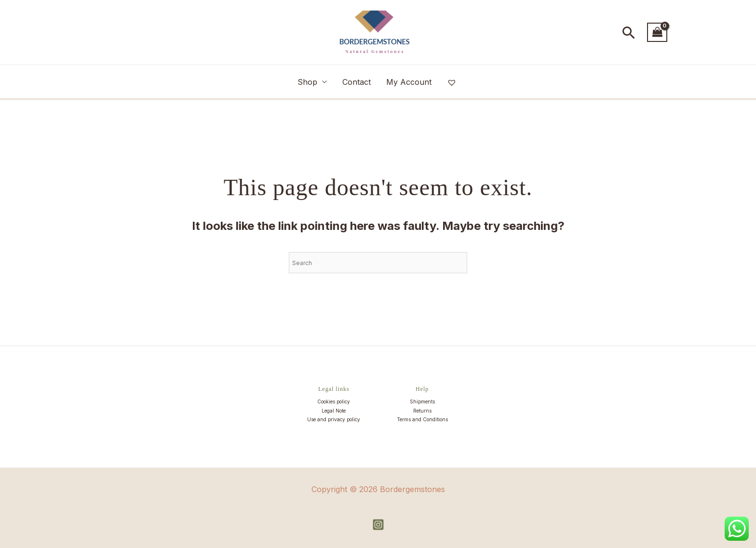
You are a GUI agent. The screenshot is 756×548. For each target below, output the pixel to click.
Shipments (422, 401)
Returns (422, 411)
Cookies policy (334, 401)
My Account (409, 82)
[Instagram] (378, 525)
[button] (629, 33)
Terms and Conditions (422, 419)
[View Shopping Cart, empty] (657, 32)
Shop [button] (307, 82)
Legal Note (334, 411)
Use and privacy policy (334, 419)
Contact (357, 82)
